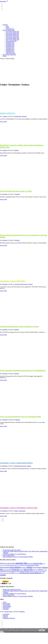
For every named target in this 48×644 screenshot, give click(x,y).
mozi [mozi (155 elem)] (34, 570)
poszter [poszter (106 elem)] (34, 571)
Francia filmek (7, 605)
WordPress (22, 612)
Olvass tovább (3, 122)
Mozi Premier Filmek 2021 (13, 37)
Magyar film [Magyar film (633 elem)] (28, 569)
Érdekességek (18, 116)
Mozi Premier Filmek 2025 (13, 32)
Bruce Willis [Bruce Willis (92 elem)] (19, 565)
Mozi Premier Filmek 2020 (13, 38)
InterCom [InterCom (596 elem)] (16, 569)
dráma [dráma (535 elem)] (12, 567)
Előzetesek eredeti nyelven (21, 284)
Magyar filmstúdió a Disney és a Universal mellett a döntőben (18, 557)
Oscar (7, 26)
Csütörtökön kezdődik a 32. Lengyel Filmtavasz (15, 554)
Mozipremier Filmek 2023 (12, 34)
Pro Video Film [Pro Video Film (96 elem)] (39, 571)
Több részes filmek (11, 53)
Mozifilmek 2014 (10, 47)
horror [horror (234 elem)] (10, 570)
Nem (2, 632)
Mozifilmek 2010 (10, 52)
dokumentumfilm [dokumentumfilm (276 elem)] (5, 568)
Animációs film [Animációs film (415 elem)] (37, 563)
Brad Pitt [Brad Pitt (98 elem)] (15, 566)
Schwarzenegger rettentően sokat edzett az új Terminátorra (23, 370)
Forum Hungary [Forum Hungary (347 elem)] (37, 567)
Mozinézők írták (10, 29)
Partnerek (5, 617)
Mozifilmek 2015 (10, 45)
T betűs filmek (22, 511)
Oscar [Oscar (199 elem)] (18, 571)
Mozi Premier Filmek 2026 (10, 55)
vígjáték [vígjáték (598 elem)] (3, 575)
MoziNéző (5, 150)
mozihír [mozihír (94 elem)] (37, 570)
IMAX (8, 27)
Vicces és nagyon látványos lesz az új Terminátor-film (20, 417)
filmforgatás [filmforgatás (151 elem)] (24, 568)
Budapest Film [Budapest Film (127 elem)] (24, 565)
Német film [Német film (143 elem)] (9, 571)
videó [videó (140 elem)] (43, 573)
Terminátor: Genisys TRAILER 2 (13, 281)
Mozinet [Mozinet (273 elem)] (41, 570)
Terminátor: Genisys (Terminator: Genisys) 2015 (19, 508)
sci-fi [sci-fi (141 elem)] (4, 573)
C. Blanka (5, 116)
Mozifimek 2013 (10, 48)
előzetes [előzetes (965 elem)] (18, 567)
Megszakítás (4, 1)
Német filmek (6, 608)
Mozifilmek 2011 (10, 51)
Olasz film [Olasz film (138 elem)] (14, 571)
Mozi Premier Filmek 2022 (13, 36)
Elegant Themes (9, 612)
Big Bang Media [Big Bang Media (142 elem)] (9, 565)
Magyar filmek (7, 604)
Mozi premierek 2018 (11, 41)
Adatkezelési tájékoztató (9, 618)
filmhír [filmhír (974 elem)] (29, 567)
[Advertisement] (24, 71)
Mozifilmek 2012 (10, 49)
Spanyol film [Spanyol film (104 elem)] (8, 573)
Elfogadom (42, 630)
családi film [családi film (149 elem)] (36, 565)
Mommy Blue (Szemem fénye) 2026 (12, 550)
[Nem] (4, 632)
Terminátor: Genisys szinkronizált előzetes (16, 463)
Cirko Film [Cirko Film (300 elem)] (30, 565)
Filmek (5, 56)
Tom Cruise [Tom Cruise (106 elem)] (17, 573)
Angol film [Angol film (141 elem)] (30, 564)
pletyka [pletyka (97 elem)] (31, 571)
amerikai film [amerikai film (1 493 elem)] (21, 563)
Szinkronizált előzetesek (20, 466)
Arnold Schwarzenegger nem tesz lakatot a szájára (19, 326)
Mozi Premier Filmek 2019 (13, 40)
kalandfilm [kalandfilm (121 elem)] (21, 570)
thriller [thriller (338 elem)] (13, 573)
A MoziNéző (6, 614)
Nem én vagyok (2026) (9, 555)
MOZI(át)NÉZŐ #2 (8, 113)
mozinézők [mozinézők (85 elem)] (45, 570)
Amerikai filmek (7, 606)
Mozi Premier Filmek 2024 (13, 33)
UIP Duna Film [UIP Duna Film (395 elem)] (24, 573)
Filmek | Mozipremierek (9, 30)
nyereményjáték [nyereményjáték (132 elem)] (3, 571)
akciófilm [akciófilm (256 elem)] (13, 564)
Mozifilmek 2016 (10, 44)
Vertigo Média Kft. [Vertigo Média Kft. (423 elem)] (36, 573)
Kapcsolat (5, 616)
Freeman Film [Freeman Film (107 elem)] (6, 570)
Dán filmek (6, 609)
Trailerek (30, 284)
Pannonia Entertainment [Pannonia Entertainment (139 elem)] (25, 571)
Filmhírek (5, 25)
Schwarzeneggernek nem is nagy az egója (16, 191)
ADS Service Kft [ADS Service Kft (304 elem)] (5, 563)
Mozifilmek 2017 (10, 42)
